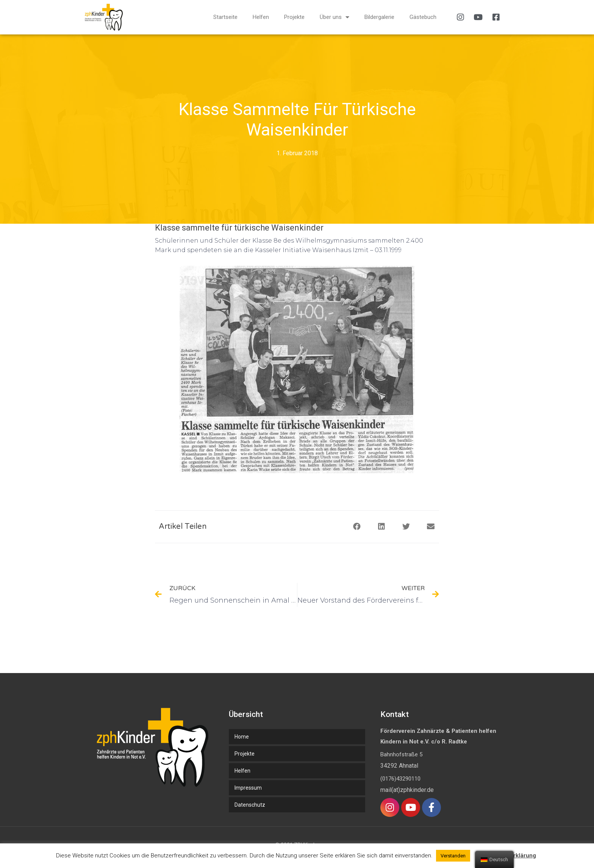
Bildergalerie (379, 17)
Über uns (335, 17)
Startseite (225, 17)
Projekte (294, 17)
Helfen (261, 17)
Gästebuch (423, 17)
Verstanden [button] (453, 856)
